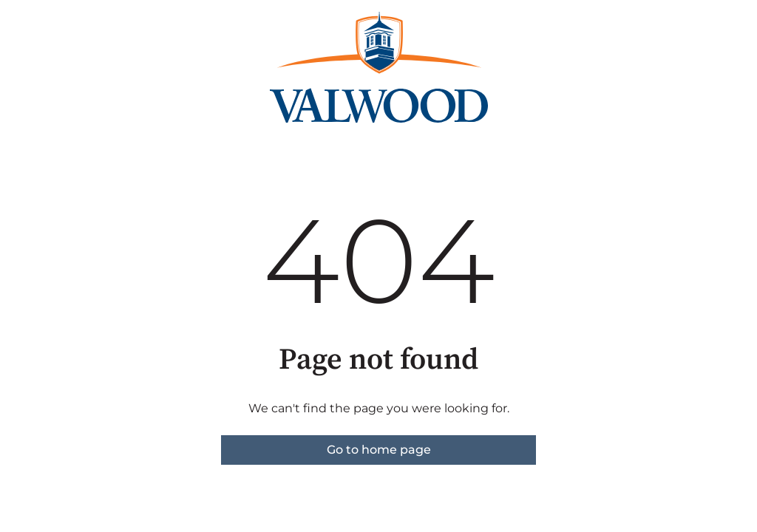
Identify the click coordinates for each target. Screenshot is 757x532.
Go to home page (379, 450)
